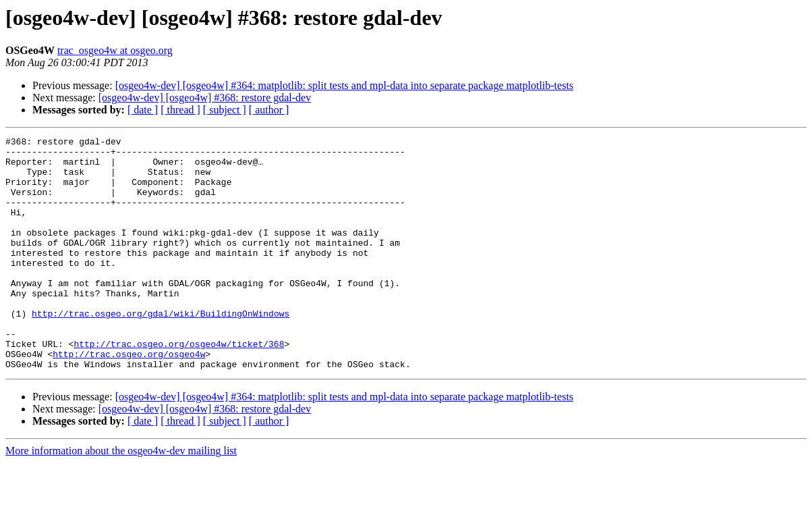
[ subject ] (225, 110)
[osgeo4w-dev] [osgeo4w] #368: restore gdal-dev (205, 98)
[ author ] (269, 110)
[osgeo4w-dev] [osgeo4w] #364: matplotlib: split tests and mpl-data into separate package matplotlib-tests (344, 85)
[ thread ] (180, 110)
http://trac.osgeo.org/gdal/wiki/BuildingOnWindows (161, 350)
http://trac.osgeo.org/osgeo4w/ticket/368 (179, 386)
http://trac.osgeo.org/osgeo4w (129, 398)
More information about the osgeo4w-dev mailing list (121, 497)
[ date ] (143, 110)
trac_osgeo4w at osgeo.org (115, 50)
